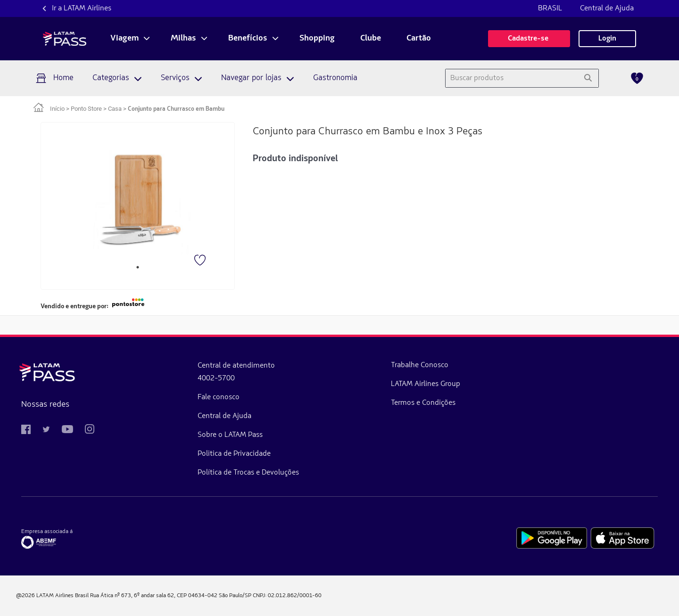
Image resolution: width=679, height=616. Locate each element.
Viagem (124, 39)
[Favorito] (201, 261)
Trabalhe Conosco (319, 365)
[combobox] (511, 78)
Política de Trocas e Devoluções (198, 473)
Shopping (317, 39)
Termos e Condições (322, 403)
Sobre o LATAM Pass (180, 435)
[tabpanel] (138, 199)
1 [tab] (138, 267)
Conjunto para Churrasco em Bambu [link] (176, 109)
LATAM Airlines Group (325, 384)
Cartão (419, 39)
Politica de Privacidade (184, 454)
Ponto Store (86, 109)
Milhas (183, 39)
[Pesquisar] (588, 78)
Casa (115, 109)
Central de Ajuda (607, 8)
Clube (371, 39)
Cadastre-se (529, 39)
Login (607, 39)
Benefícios (248, 39)
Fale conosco (169, 397)
